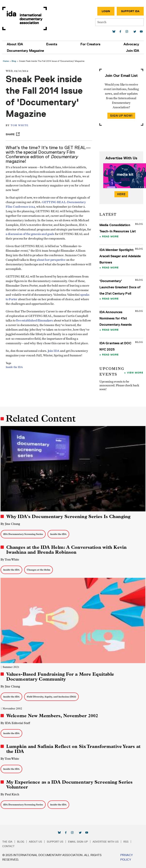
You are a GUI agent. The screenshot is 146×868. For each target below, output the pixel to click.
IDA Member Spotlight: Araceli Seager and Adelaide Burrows (120, 256)
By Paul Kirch (10, 794)
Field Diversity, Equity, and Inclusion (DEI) (51, 697)
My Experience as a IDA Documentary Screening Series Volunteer (69, 785)
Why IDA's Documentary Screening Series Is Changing (68, 517)
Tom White (19, 125)
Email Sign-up (78, 842)
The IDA (7, 842)
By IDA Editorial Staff (15, 723)
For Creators (90, 44)
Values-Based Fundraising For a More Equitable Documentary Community (60, 677)
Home (6, 61)
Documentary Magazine (25, 51)
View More (135, 373)
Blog (14, 61)
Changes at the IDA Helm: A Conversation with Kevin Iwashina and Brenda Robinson (66, 550)
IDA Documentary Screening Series (23, 534)
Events (52, 44)
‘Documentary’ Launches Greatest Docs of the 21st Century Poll (120, 287)
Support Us (55, 842)
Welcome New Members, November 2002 (52, 716)
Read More (110, 236)
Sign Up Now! (121, 116)
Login (106, 11)
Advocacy (131, 44)
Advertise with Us (106, 842)
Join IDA (133, 51)
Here (121, 194)
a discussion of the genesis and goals (30, 234)
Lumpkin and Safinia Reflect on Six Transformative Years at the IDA (73, 749)
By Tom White (10, 559)
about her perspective (51, 260)
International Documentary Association (25, 18)
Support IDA (130, 11)
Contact (8, 846)
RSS (126, 842)
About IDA (15, 44)
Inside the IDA (14, 367)
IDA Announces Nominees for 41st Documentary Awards (116, 318)
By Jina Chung (10, 524)
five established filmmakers (34, 321)
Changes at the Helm (38, 570)
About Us (35, 842)
